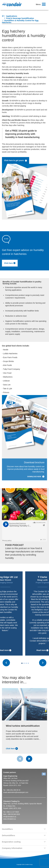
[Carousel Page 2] (24, 663)
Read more (42, 650)
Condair (12, 4)
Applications (12, 16)
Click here (10, 263)
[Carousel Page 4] (28, 663)
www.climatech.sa (9, 819)
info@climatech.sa (10, 817)
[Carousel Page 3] (26, 663)
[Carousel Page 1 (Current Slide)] (22, 663)
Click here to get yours (16, 161)
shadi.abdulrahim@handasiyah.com (16, 792)
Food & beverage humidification (20, 18)
